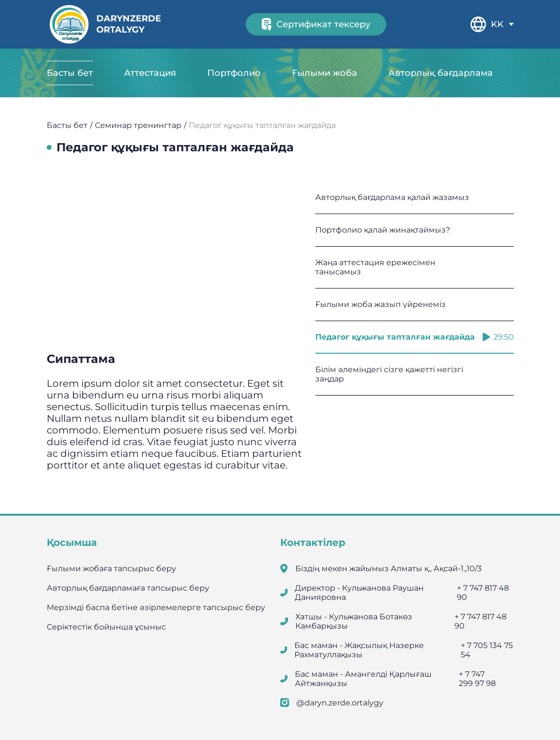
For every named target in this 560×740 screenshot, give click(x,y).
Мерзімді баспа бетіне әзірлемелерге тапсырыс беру (156, 607)
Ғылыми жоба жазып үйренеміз (414, 304)
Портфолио (234, 73)
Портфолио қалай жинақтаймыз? (414, 230)
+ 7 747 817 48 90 (483, 593)
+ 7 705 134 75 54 (487, 650)
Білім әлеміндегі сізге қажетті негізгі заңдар (414, 374)
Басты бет (70, 73)
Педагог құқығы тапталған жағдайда (414, 337)
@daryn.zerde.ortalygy (340, 703)
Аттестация (150, 73)
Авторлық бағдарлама (441, 73)
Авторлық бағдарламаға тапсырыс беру (128, 588)
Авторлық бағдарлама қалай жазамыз (414, 197)
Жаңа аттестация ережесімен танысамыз (414, 267)
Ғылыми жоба (325, 73)
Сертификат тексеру (316, 24)
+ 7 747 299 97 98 (477, 679)
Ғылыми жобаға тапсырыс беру (111, 569)
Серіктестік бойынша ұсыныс (106, 627)
